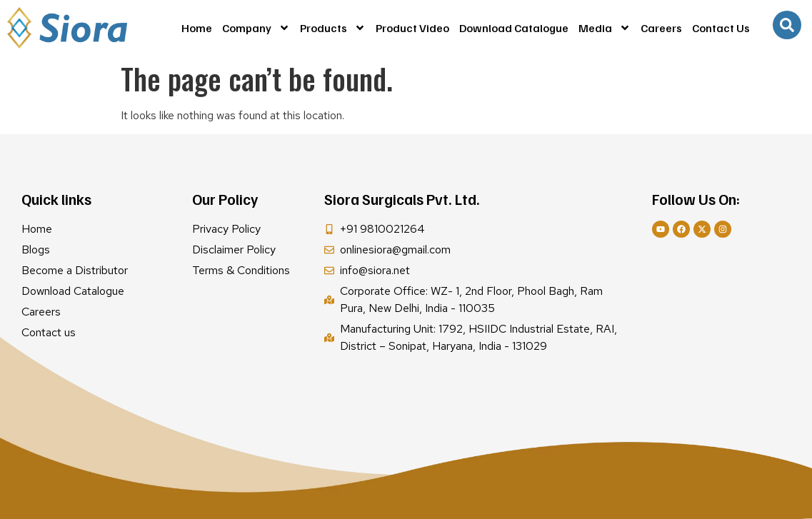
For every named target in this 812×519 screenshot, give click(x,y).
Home (197, 28)
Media (605, 28)
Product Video (412, 28)
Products (333, 28)
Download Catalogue (514, 28)
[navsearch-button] (787, 25)
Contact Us (721, 28)
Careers (661, 28)
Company (256, 28)
